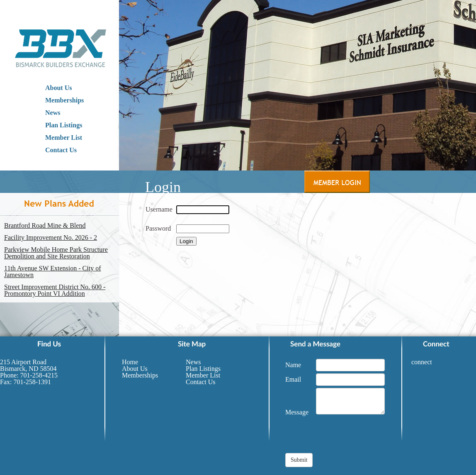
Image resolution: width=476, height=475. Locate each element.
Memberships (64, 100)
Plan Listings (64, 125)
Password (158, 228)
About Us (58, 88)
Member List (64, 138)
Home (130, 362)
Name (293, 365)
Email (293, 379)
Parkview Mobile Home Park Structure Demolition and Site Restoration (56, 253)
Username (159, 209)
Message (297, 412)
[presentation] (348, 437)
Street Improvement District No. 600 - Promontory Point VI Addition (55, 290)
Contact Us (61, 150)
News (53, 113)
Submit (299, 460)
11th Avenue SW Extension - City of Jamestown (52, 272)
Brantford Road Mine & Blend (45, 226)
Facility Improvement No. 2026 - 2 (51, 238)
